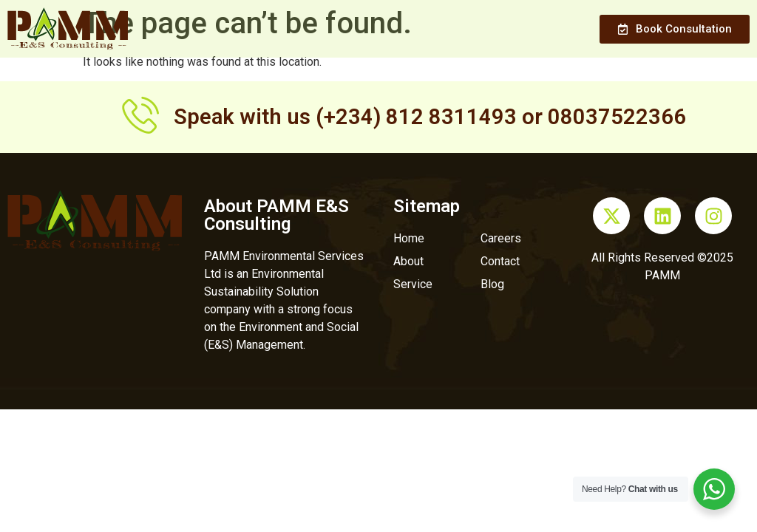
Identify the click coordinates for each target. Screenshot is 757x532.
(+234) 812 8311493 (416, 117)
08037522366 (617, 117)
